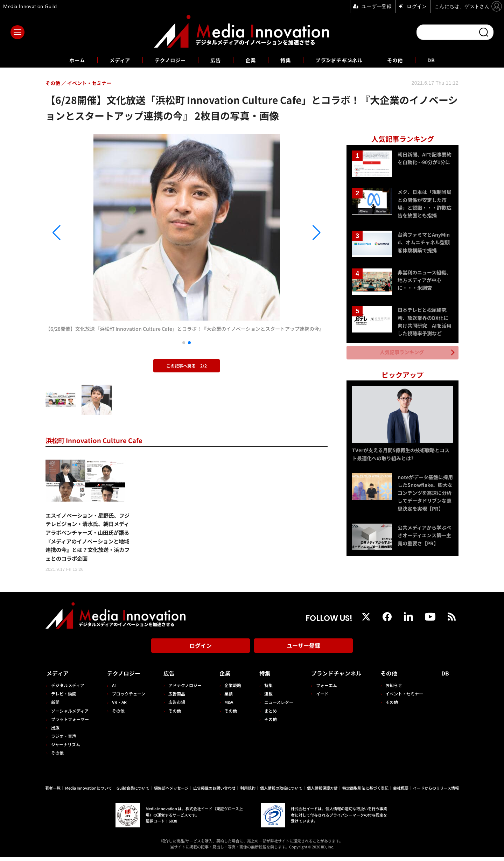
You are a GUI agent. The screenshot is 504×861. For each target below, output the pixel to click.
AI (113, 689)
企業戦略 (231, 689)
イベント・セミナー (406, 698)
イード (320, 698)
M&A (227, 706)
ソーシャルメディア (70, 715)
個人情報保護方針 (322, 792)
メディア (112, 60)
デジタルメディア (68, 689)
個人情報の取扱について (281, 792)
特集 (287, 60)
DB (442, 60)
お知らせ (395, 689)
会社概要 (401, 792)
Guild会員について (133, 792)
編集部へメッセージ (171, 792)
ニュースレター (276, 706)
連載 (266, 698)
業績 (227, 698)
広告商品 (175, 698)
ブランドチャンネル (344, 60)
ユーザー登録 (303, 651)
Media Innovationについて (89, 792)
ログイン (201, 651)
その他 (404, 60)
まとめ (268, 715)
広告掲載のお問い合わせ (214, 792)
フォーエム (324, 689)
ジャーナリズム (66, 748)
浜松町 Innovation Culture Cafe (98, 440)
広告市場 (175, 706)
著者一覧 (53, 792)
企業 (251, 60)
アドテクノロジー (184, 689)
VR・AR (119, 706)
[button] (88, 233)
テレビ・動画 (64, 698)
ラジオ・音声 (64, 740)
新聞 (55, 706)
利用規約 (248, 792)
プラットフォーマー (70, 723)
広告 (214, 60)
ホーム (67, 60)
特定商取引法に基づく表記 (365, 792)
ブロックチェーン (128, 698)
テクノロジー (166, 60)
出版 (55, 732)
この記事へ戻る (187, 366)
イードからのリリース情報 (436, 792)
